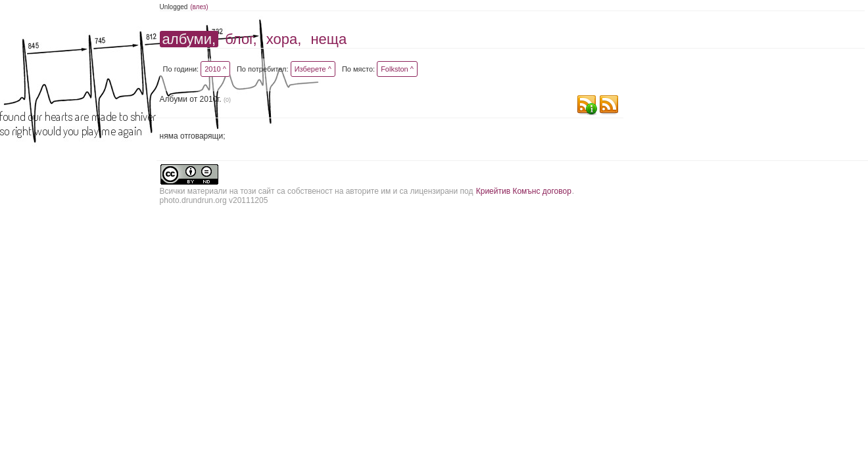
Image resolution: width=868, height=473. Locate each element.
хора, (284, 39)
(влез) (199, 7)
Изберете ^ (313, 69)
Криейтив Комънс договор (524, 191)
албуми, (189, 39)
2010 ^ (215, 69)
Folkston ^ (397, 69)
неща (328, 39)
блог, (241, 39)
